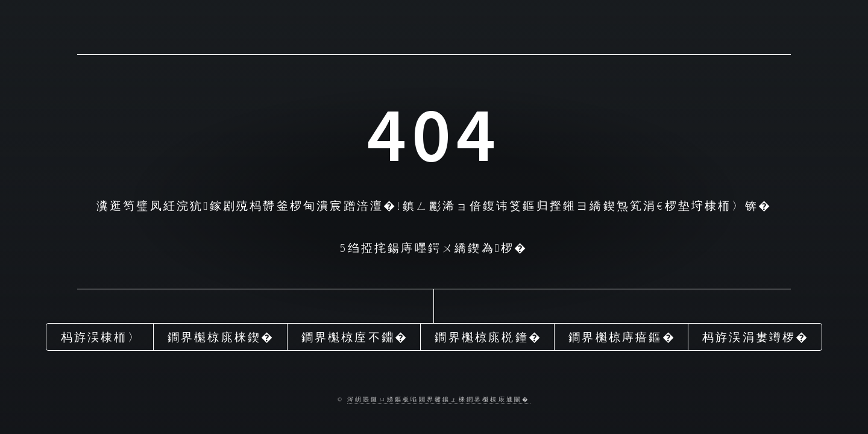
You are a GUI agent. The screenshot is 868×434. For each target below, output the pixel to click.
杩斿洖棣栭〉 (101, 337)
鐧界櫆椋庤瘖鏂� (622, 337)
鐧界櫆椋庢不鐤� (355, 337)
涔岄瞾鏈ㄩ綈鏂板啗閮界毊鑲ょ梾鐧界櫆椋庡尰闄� (439, 400)
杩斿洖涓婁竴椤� (756, 337)
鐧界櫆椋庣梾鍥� (221, 337)
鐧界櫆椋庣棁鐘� (488, 337)
